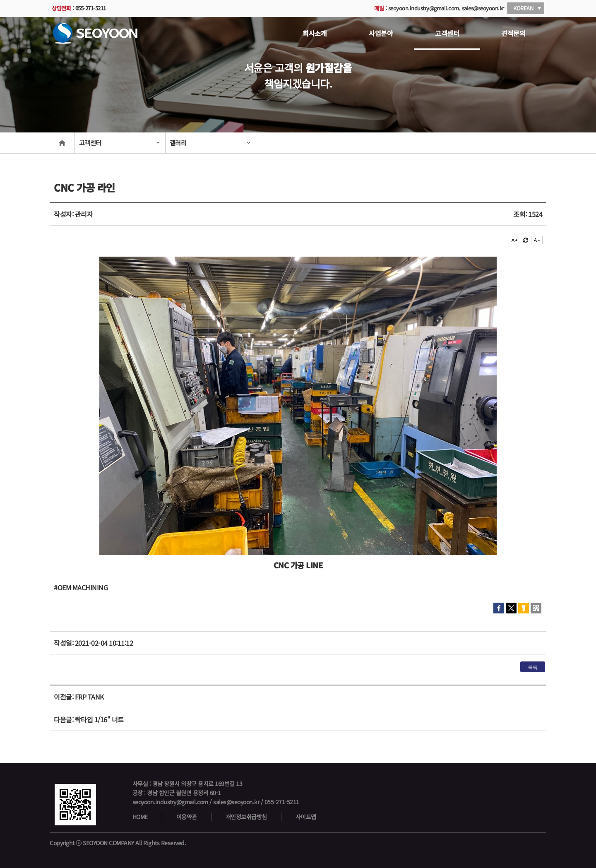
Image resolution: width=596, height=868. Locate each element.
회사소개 (315, 33)
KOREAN (523, 8)
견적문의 (513, 33)
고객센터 (447, 33)
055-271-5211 (91, 8)
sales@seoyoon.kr (483, 8)
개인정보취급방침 (246, 817)
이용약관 (187, 817)
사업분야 (381, 33)
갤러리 (178, 143)
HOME (140, 817)
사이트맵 (306, 817)
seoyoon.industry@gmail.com (424, 8)
